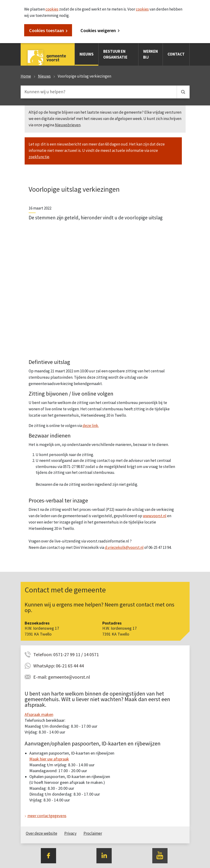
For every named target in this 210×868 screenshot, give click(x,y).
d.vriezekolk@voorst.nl (124, 547)
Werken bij (151, 54)
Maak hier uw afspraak (49, 759)
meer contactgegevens (47, 816)
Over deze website (42, 833)
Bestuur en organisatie (115, 54)
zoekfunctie (39, 157)
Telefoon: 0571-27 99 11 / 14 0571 (66, 654)
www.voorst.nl (155, 516)
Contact (176, 54)
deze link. (91, 426)
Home (26, 76)
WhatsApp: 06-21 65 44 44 (59, 666)
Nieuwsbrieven (68, 125)
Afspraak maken (39, 714)
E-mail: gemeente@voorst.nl (62, 677)
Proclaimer (93, 833)
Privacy (70, 833)
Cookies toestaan (47, 30)
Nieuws (87, 54)
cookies (52, 9)
